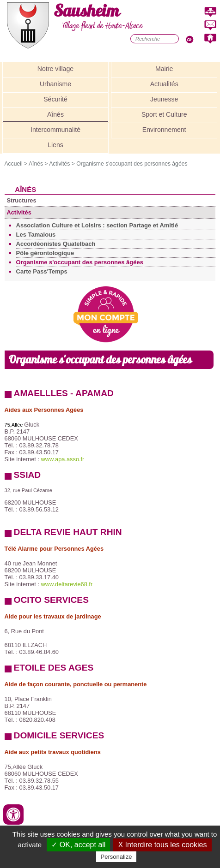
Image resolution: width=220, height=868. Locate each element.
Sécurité (55, 99)
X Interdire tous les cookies (162, 845)
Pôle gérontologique (45, 253)
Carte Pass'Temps (42, 271)
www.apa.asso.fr (63, 459)
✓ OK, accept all (78, 845)
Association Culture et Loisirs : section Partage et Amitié (97, 225)
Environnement (164, 130)
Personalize (116, 857)
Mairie (164, 69)
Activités (59, 164)
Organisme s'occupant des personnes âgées (132, 164)
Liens (55, 145)
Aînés (55, 114)
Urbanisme (55, 84)
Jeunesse (164, 99)
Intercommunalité (55, 130)
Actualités (164, 84)
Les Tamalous (36, 235)
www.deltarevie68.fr (67, 584)
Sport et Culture (164, 114)
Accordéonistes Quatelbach (56, 244)
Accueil (14, 164)
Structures (22, 200)
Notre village (55, 69)
